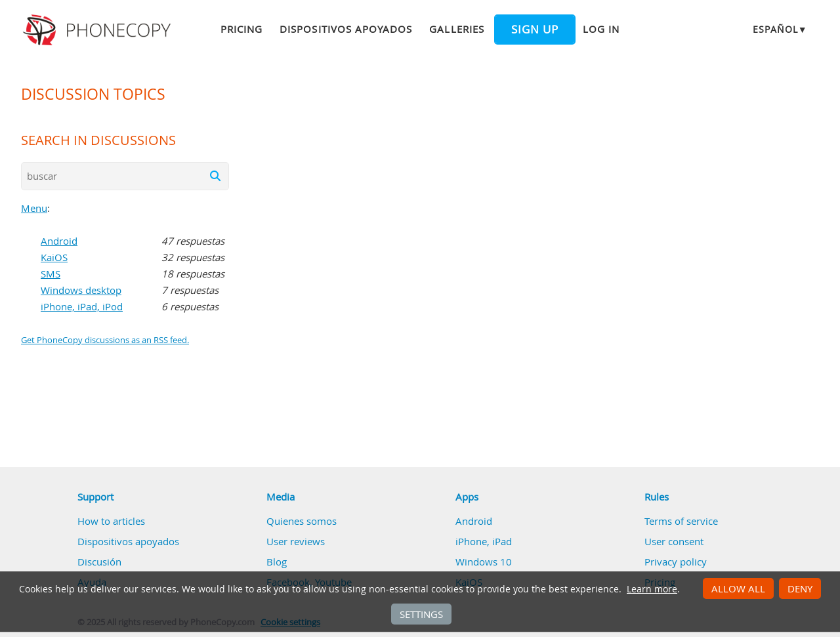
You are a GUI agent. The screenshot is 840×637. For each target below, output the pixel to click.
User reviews (296, 541)
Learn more (652, 589)
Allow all (738, 588)
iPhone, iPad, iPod (82, 306)
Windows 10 (484, 562)
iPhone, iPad (484, 541)
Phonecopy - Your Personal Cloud (99, 30)
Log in (601, 29)
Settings (421, 614)
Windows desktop (81, 290)
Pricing (241, 29)
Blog (277, 562)
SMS (51, 274)
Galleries (456, 29)
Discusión (99, 562)
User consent (674, 541)
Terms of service (681, 521)
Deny (800, 588)
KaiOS (54, 257)
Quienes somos (302, 521)
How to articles (111, 521)
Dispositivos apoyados (346, 29)
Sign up (535, 30)
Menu (34, 208)
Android (59, 241)
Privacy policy (676, 562)
